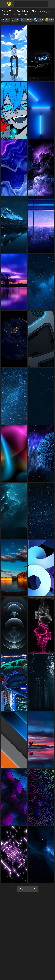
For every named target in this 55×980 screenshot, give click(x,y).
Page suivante (28, 889)
